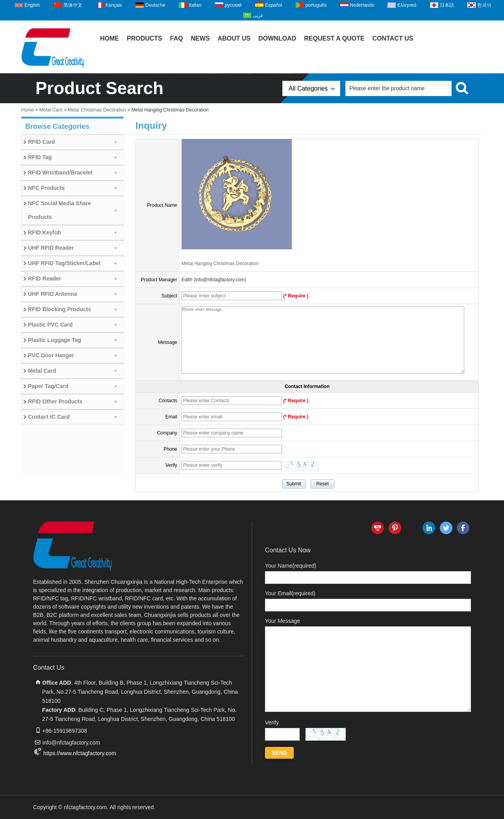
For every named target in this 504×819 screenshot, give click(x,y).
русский (233, 5)
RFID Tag (40, 157)
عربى (258, 15)
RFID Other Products (55, 401)
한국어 (484, 5)
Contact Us (393, 38)
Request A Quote (334, 38)
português (316, 5)
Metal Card (51, 110)
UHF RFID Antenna (53, 294)
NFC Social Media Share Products (59, 210)
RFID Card (41, 142)
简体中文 (73, 5)
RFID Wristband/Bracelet (60, 173)
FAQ (177, 38)
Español (273, 5)
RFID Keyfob (44, 232)
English (32, 5)
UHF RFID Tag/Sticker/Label (64, 263)
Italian (195, 5)
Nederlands (362, 5)
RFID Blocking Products (59, 309)
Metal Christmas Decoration (97, 110)
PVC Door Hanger (51, 355)
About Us (234, 38)
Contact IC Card (49, 417)
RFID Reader (44, 279)
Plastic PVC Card (50, 325)
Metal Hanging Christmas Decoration (220, 264)
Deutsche (155, 5)
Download (277, 38)
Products (145, 38)
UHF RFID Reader (51, 248)
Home (109, 38)
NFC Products (46, 188)
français (114, 5)
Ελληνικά (407, 5)
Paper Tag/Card (48, 386)
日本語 (447, 5)
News (200, 38)
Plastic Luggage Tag (55, 340)
